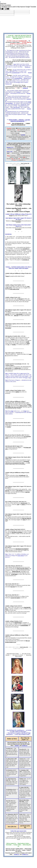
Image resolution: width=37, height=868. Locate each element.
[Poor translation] (7, 9)
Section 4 (29, 99)
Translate (21, 135)
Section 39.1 (24, 105)
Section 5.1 (17, 854)
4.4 (6, 100)
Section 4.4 (25, 745)
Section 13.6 (8, 84)
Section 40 (25, 88)
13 (6, 68)
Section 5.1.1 (25, 854)
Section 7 (19, 92)
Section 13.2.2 (27, 78)
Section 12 (28, 67)
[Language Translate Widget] (19, 133)
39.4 (28, 105)
